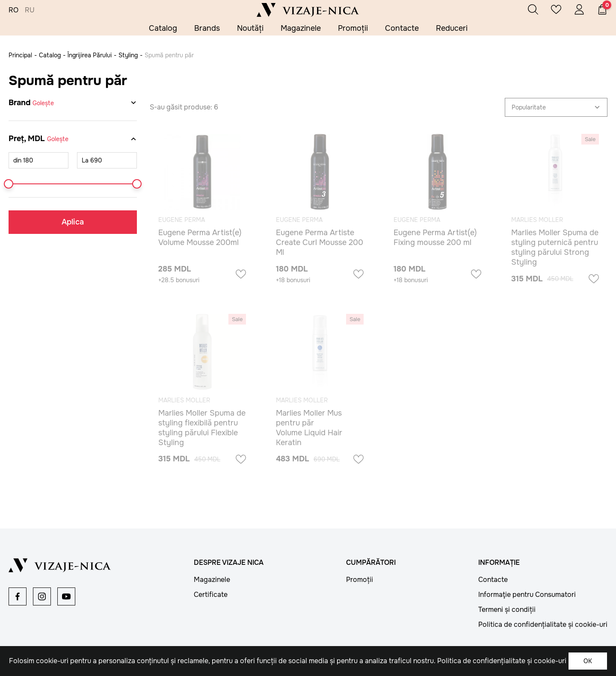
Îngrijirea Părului (90, 55)
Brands (207, 28)
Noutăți (250, 28)
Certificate (211, 595)
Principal (20, 55)
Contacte (402, 28)
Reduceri (452, 28)
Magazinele (301, 28)
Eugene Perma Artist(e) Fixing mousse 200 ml (435, 238)
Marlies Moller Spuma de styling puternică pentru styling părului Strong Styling (555, 247)
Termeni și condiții (507, 610)
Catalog (163, 28)
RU (30, 10)
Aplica (73, 222)
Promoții (353, 28)
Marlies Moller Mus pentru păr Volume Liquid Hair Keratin (309, 428)
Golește (43, 103)
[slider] (9, 184)
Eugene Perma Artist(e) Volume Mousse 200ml (200, 238)
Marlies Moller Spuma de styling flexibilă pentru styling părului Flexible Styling (202, 428)
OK (588, 661)
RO (13, 10)
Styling (128, 55)
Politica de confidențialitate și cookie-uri (543, 624)
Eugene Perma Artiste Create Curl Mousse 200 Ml (320, 242)
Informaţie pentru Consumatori (527, 595)
